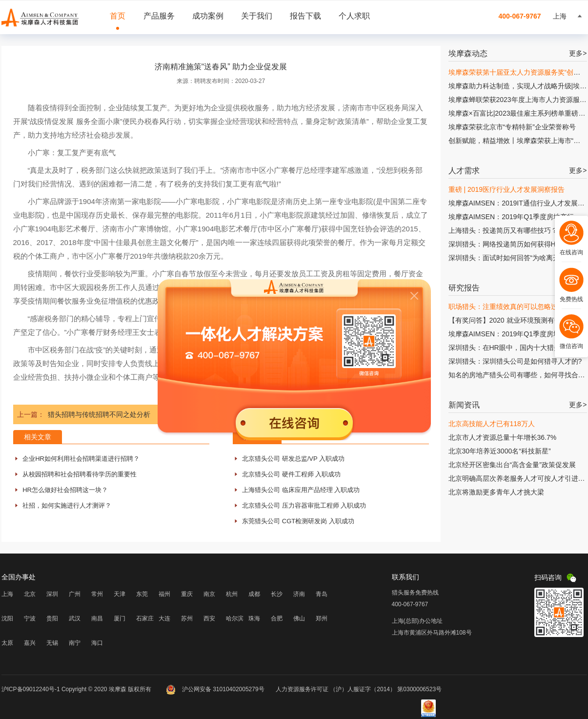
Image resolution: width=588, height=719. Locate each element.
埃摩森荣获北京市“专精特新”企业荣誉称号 (512, 127)
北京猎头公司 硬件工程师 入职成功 (291, 474)
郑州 (322, 618)
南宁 (75, 643)
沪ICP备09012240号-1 (31, 689)
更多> (578, 53)
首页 (118, 16)
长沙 (277, 594)
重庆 (187, 594)
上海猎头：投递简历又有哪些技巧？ (503, 230)
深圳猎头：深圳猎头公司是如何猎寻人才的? (515, 361)
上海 (7, 594)
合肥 (277, 618)
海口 (97, 643)
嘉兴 (30, 643)
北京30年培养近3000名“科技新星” (500, 451)
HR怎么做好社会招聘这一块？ (65, 490)
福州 (164, 594)
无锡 (52, 643)
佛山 (299, 618)
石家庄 (145, 618)
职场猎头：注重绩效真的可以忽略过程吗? (512, 307)
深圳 (52, 594)
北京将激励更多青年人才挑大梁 (496, 492)
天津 (120, 594)
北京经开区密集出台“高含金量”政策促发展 (512, 465)
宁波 (30, 618)
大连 (164, 618)
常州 (97, 594)
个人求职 (354, 16)
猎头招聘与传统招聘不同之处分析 (99, 414)
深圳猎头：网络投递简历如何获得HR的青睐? (517, 244)
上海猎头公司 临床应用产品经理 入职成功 (301, 490)
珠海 (254, 618)
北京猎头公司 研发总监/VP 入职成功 (293, 459)
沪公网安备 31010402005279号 (216, 689)
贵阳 (52, 618)
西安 (209, 618)
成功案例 (208, 16)
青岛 (322, 594)
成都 (254, 594)
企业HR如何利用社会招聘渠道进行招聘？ (81, 459)
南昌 (97, 618)
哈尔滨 (235, 618)
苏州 (187, 618)
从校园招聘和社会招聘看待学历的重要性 (80, 474)
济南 (299, 594)
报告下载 (305, 16)
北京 (30, 594)
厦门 (120, 618)
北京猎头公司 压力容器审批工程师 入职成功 (304, 505)
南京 (209, 594)
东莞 (142, 594)
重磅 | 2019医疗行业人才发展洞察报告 (507, 189)
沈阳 (7, 618)
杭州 (232, 594)
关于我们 (257, 16)
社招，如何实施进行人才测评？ (67, 505)
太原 (7, 643)
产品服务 (159, 16)
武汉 (75, 618)
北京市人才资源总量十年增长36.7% (503, 437)
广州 (75, 594)
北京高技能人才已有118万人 (492, 424)
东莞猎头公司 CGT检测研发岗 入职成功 (298, 521)
